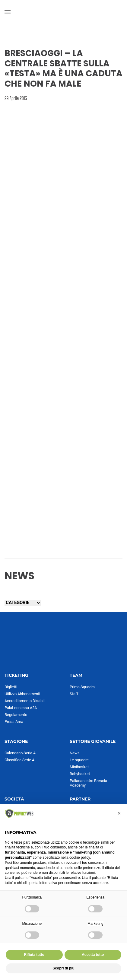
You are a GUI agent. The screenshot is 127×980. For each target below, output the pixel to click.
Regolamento (16, 715)
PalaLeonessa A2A (21, 708)
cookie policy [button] (80, 857)
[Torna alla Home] (64, 12)
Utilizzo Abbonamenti (22, 694)
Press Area (14, 722)
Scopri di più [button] (63, 968)
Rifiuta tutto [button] (34, 955)
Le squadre (79, 760)
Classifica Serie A (19, 760)
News (75, 753)
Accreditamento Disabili (25, 701)
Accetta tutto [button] (93, 955)
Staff (74, 694)
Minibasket (79, 767)
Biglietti (11, 687)
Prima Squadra (82, 687)
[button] (8, 12)
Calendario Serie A (20, 753)
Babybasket (80, 774)
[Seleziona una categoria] (23, 603)
